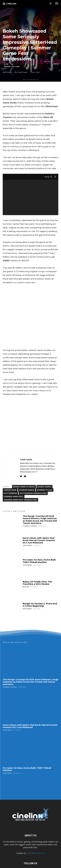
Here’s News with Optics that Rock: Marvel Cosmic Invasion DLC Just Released (39, 523)
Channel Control (30, 509)
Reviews (26, 570)
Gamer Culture (12, 67)
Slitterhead (10, 476)
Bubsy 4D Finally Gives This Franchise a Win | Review (37, 566)
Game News (27, 528)
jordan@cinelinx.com (36, 836)
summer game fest (14, 480)
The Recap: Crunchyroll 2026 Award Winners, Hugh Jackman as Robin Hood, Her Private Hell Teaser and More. (40, 503)
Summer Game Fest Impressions (20, 483)
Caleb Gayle (22, 72)
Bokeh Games (44, 470)
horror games (27, 473)
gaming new (10, 473)
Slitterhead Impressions (33, 476)
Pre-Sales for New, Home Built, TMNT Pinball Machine (39, 544)
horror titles (45, 473)
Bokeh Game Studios (24, 470)
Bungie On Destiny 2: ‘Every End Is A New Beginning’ (40, 588)
